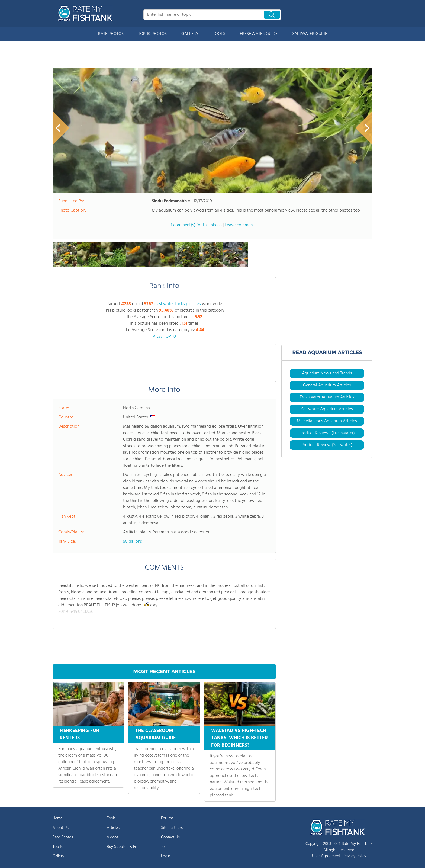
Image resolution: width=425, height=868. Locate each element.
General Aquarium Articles (327, 385)
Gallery (58, 856)
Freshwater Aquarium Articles (327, 397)
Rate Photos (63, 837)
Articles (113, 828)
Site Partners (172, 828)
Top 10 (58, 847)
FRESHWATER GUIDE (259, 34)
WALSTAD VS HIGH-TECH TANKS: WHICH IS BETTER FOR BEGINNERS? (239, 738)
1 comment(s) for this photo (196, 225)
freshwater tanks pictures (178, 304)
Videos (112, 837)
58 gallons (133, 542)
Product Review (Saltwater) (327, 445)
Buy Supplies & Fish (123, 847)
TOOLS (219, 34)
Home (58, 818)
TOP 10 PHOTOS (152, 34)
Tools (111, 818)
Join (164, 847)
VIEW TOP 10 (164, 337)
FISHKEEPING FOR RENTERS (79, 734)
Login (166, 856)
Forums (167, 818)
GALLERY (190, 34)
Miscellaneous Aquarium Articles (327, 421)
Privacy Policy (355, 856)
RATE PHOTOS (111, 34)
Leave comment (239, 225)
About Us (61, 828)
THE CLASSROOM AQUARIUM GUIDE (156, 734)
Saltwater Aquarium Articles (327, 409)
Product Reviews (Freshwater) (327, 433)
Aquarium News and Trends (327, 373)
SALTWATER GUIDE (310, 34)
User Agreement (326, 856)
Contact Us (170, 837)
